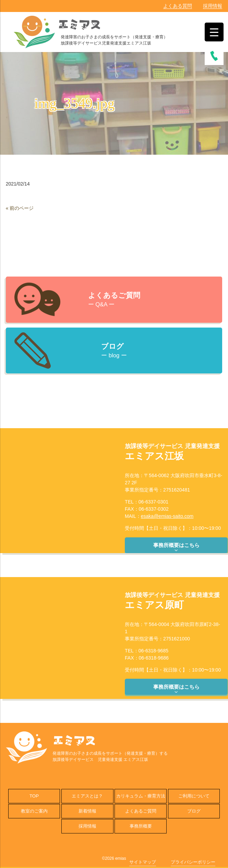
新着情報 (87, 811)
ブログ (194, 811)
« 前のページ (20, 208)
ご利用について (194, 796)
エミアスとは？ (87, 796)
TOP (34, 796)
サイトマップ (143, 862)
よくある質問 (178, 6)
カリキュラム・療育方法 (141, 796)
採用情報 (213, 6)
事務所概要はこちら (176, 548)
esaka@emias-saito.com (167, 516)
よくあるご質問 (141, 811)
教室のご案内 (34, 811)
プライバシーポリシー (193, 862)
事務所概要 (141, 826)
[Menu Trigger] (214, 32)
